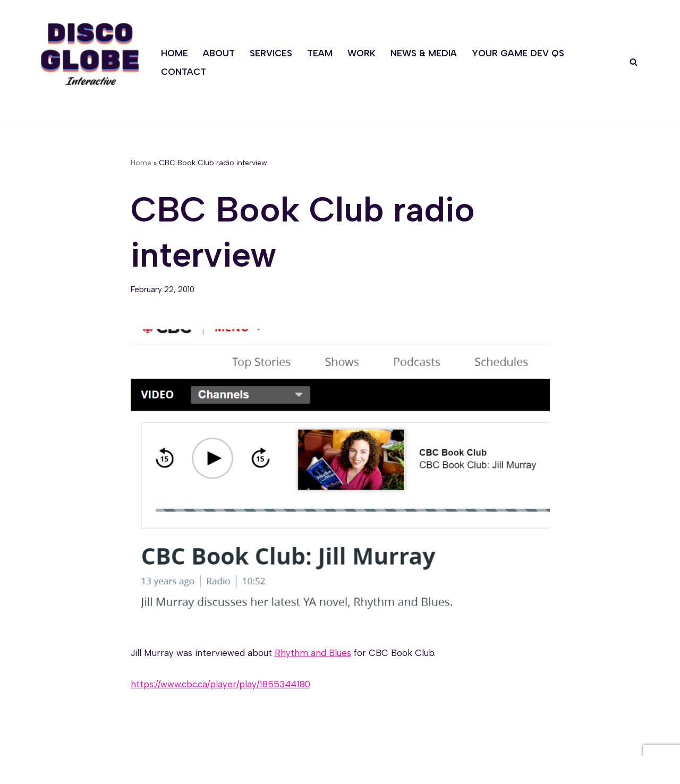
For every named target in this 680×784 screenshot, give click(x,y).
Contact (184, 72)
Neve (48, 770)
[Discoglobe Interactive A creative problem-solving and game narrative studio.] (90, 54)
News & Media (424, 53)
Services (271, 53)
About (219, 53)
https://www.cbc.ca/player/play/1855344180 (220, 684)
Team (320, 53)
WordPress (144, 770)
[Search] (634, 62)
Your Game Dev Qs (518, 53)
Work (362, 53)
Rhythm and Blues (313, 653)
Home (175, 53)
